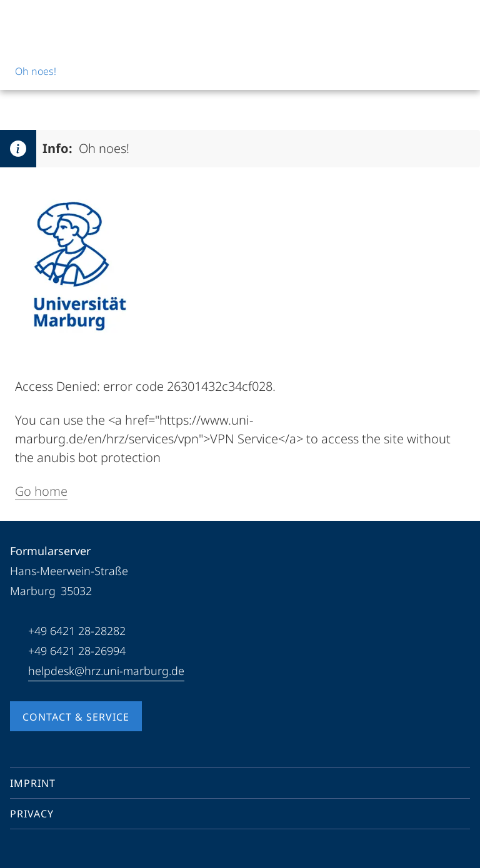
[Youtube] (40, 852)
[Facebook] (20, 852)
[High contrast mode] (459, 20)
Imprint (33, 783)
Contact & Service (76, 717)
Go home (41, 491)
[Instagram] (60, 852)
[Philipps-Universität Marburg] (57, 20)
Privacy (32, 814)
